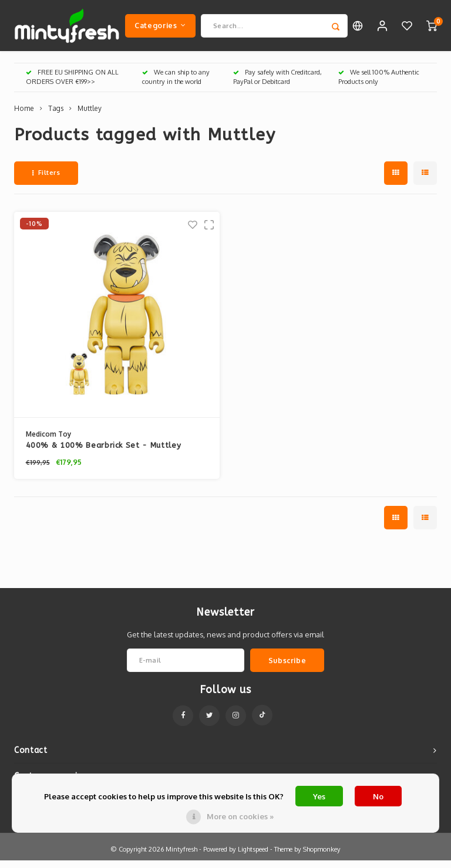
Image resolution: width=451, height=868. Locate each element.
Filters (46, 180)
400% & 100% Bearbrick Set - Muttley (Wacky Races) (104, 454)
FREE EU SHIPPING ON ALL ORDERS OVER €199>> (72, 85)
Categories (160, 29)
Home (24, 116)
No (378, 796)
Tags (56, 116)
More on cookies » (240, 816)
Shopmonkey (322, 857)
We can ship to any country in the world (176, 85)
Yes (319, 796)
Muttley (90, 116)
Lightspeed (253, 857)
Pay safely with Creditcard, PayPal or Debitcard (277, 85)
